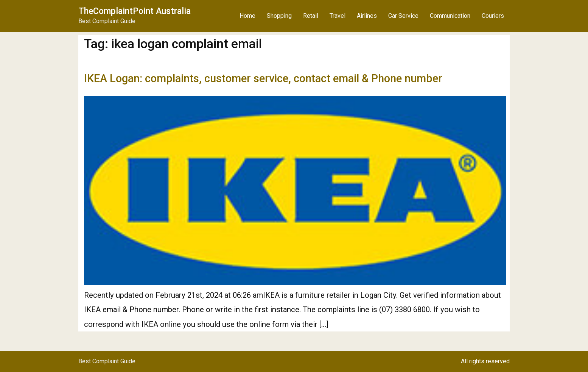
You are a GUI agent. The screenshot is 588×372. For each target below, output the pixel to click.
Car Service (403, 16)
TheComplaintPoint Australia (135, 11)
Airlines (367, 16)
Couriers (493, 16)
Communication (450, 16)
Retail (311, 16)
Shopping (279, 16)
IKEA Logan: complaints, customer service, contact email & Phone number (263, 78)
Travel (338, 16)
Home (247, 16)
